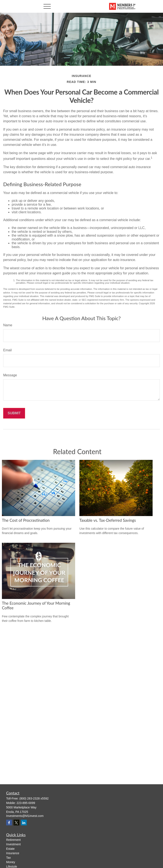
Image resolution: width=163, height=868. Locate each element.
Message (10, 375)
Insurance (13, 853)
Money (11, 862)
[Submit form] (14, 413)
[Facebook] (9, 823)
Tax (8, 858)
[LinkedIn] (24, 823)
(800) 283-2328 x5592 (34, 798)
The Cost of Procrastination (26, 520)
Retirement (13, 840)
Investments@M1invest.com (25, 816)
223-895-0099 (26, 803)
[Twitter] (16, 823)
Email (7, 350)
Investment (13, 844)
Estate (10, 849)
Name (8, 325)
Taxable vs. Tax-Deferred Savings (108, 520)
